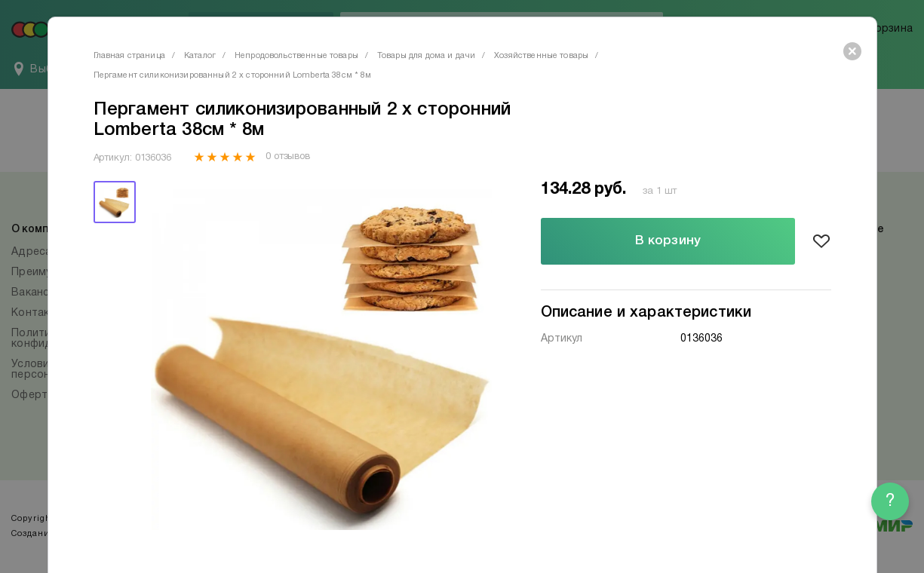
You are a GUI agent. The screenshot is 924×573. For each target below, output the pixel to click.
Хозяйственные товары (541, 56)
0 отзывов (288, 157)
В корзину (668, 241)
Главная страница (129, 56)
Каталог (200, 56)
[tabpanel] (321, 360)
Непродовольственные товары (296, 56)
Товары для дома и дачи (426, 56)
